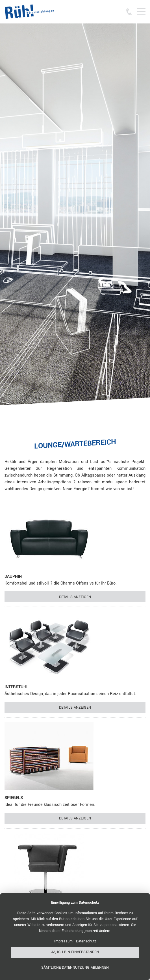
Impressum (63, 941)
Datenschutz (86, 941)
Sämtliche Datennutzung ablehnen (75, 968)
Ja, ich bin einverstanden (75, 952)
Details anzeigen (75, 597)
